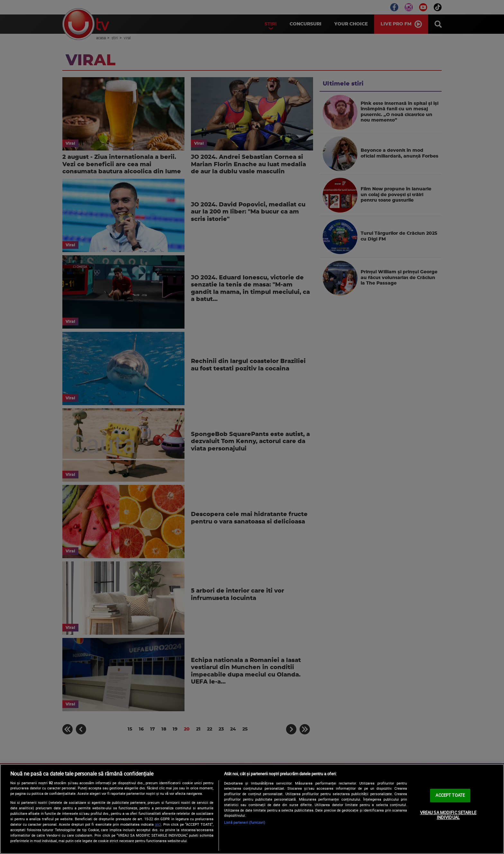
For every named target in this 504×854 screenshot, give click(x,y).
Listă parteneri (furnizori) (245, 822)
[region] (252, 809)
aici (158, 824)
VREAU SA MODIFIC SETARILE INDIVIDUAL (448, 815)
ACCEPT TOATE (450, 795)
